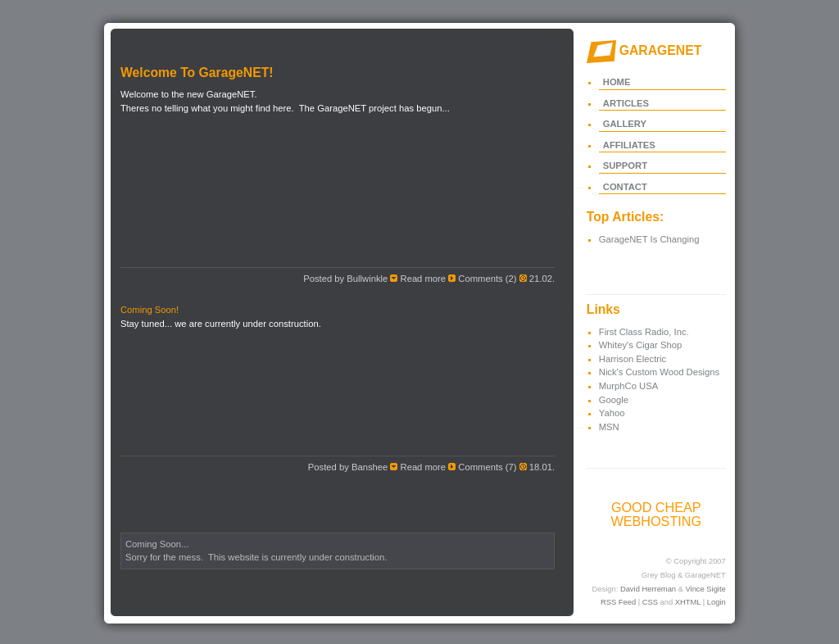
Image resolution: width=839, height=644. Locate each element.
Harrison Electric (633, 359)
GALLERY (625, 124)
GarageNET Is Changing (649, 239)
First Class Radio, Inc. (644, 332)
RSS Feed (618, 602)
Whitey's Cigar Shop (640, 345)
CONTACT (625, 187)
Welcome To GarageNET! (197, 73)
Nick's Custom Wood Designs (659, 372)
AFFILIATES (629, 145)
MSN (609, 427)
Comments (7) (487, 467)
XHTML (688, 602)
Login (717, 602)
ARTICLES (626, 103)
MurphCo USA (628, 386)
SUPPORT (625, 166)
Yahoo (612, 413)
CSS (650, 602)
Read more (424, 279)
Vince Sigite (706, 589)
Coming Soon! (150, 310)
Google (614, 400)
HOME (617, 82)
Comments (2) (487, 279)
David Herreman (648, 589)
